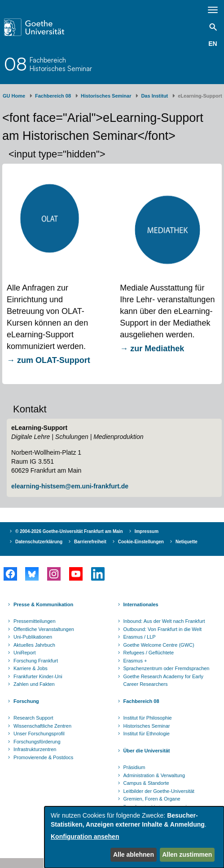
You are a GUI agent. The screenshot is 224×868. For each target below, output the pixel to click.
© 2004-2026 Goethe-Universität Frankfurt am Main (69, 531)
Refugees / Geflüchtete (149, 653)
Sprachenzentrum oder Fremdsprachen (167, 668)
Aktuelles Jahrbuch (34, 645)
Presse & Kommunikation (43, 604)
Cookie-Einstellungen (141, 542)
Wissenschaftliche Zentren (42, 726)
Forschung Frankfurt (36, 661)
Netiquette (187, 542)
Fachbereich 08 (53, 96)
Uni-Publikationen (33, 637)
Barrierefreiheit (90, 542)
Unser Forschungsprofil (39, 734)
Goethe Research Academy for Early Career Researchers (164, 680)
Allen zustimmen (187, 855)
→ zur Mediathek (153, 349)
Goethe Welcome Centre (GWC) (159, 645)
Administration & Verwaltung (154, 775)
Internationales (141, 604)
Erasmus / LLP (140, 637)
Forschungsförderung (37, 742)
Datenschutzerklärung (39, 542)
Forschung (26, 701)
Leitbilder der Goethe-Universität (159, 791)
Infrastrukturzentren (35, 749)
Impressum (147, 531)
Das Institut (154, 96)
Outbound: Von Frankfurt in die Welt (163, 629)
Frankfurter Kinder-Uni (38, 676)
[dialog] (134, 837)
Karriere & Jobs (31, 668)
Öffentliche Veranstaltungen (44, 629)
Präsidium (134, 767)
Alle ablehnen (134, 855)
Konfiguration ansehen (85, 837)
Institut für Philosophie (148, 718)
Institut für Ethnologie (147, 734)
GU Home (14, 96)
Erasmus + (135, 661)
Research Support (33, 718)
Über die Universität (147, 751)
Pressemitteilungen (35, 621)
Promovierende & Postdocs (43, 757)
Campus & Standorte (146, 783)
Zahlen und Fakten (34, 684)
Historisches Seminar (106, 96)
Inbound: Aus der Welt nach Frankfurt (164, 621)
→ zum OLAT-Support (48, 360)
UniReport (25, 653)
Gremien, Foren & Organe (152, 799)
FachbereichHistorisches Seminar (61, 64)
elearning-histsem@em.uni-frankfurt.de (70, 486)
